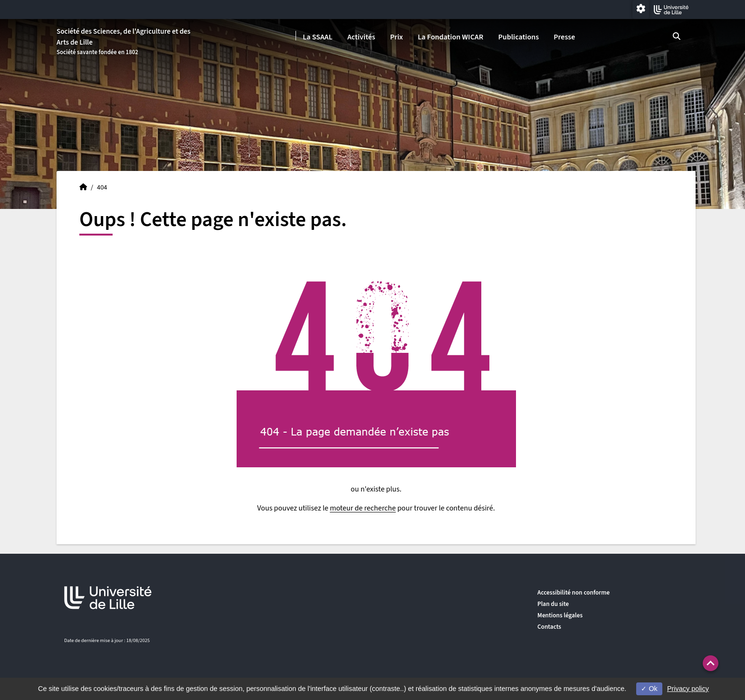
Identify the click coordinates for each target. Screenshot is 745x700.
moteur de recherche (363, 508)
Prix (396, 37)
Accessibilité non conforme (573, 592)
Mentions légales (560, 615)
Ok (649, 689)
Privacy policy (688, 689)
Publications (518, 37)
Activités (361, 37)
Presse (564, 37)
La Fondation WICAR (450, 37)
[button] (711, 663)
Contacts (549, 627)
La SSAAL (318, 37)
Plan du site (553, 604)
